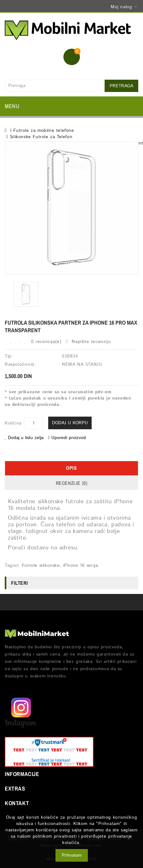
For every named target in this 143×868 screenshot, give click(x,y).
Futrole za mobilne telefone (44, 131)
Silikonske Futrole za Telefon (41, 137)
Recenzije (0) (72, 483)
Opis (71, 468)
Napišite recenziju (88, 342)
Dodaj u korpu (70, 423)
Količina (13, 423)
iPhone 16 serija (81, 565)
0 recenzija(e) (46, 342)
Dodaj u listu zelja (24, 438)
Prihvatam (72, 855)
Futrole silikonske (41, 565)
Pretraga (121, 86)
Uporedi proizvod (67, 438)
